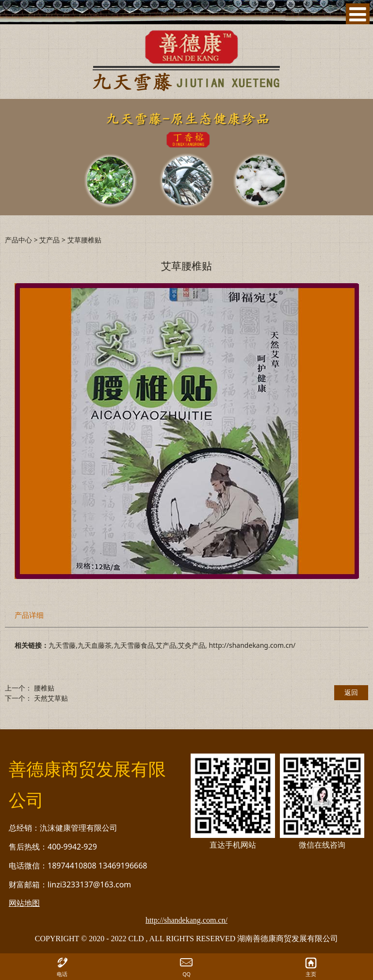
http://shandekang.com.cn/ (252, 645)
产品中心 (18, 240)
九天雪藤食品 (134, 645)
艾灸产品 (192, 645)
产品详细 (29, 615)
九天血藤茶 (95, 645)
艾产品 (49, 240)
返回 (351, 692)
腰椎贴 (44, 688)
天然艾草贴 (51, 698)
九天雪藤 (62, 645)
